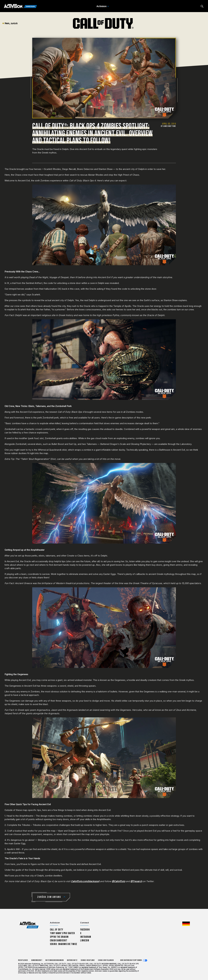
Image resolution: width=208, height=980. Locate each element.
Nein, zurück (10, 23)
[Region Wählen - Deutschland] (186, 924)
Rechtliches (23, 960)
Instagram (86, 937)
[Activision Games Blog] (20, 6)
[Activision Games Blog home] (29, 925)
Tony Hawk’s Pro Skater (62, 933)
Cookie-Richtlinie (88, 960)
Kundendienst (37, 960)
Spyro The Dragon (59, 937)
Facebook (85, 930)
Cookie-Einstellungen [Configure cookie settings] (106, 960)
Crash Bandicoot (59, 941)
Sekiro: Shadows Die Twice (63, 944)
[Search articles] (202, 6)
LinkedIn (85, 941)
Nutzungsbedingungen (55, 960)
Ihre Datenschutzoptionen (131, 960)
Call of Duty (57, 930)
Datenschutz (72, 960)
